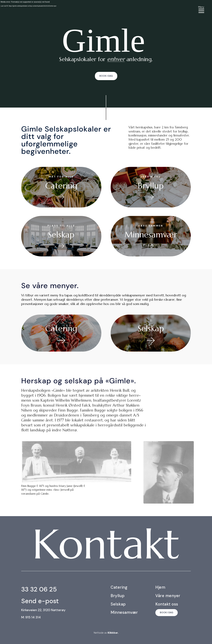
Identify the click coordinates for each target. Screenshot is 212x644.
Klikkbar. (113, 633)
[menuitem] (201, 9)
